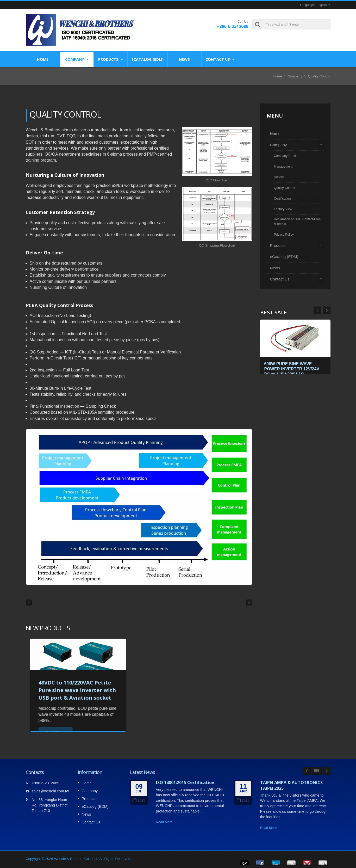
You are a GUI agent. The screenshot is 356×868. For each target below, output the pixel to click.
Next (317, 310)
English (321, 5)
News (185, 59)
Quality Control (319, 76)
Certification (282, 199)
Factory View (283, 209)
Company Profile (286, 156)
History (279, 177)
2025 (139, 800)
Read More (164, 822)
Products (111, 59)
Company (77, 59)
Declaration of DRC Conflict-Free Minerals (297, 222)
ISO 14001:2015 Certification (185, 783)
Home (43, 59)
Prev (327, 310)
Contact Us (220, 59)
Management (283, 167)
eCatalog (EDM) (148, 59)
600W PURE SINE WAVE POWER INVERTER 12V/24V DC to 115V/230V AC (293, 368)
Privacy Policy (284, 235)
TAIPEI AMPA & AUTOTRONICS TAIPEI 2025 (291, 785)
